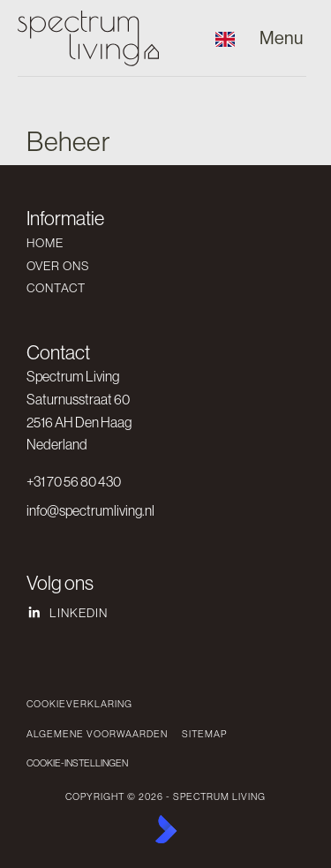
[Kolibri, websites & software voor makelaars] (166, 829)
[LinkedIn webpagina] (160, 613)
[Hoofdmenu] (281, 38)
